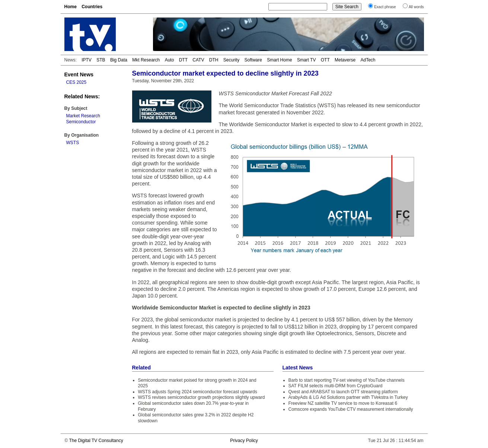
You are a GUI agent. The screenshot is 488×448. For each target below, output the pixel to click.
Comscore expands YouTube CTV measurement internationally (351, 409)
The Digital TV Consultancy (96, 441)
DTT (183, 60)
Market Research (83, 116)
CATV (198, 60)
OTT (325, 60)
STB (101, 60)
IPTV (87, 60)
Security (231, 60)
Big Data (119, 60)
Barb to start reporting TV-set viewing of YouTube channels (347, 380)
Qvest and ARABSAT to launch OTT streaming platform (343, 392)
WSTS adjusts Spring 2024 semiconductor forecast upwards (198, 392)
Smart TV (306, 60)
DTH (214, 60)
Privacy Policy (244, 441)
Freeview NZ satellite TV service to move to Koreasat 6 (343, 403)
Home (71, 7)
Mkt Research (146, 60)
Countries (92, 7)
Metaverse (345, 60)
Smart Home (279, 60)
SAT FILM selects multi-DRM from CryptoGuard (336, 386)
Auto (170, 60)
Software (253, 60)
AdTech (368, 60)
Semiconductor (81, 122)
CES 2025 (76, 82)
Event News (79, 74)
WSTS (73, 143)
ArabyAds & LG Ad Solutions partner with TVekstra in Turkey (348, 397)
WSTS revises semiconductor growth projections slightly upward (202, 397)
